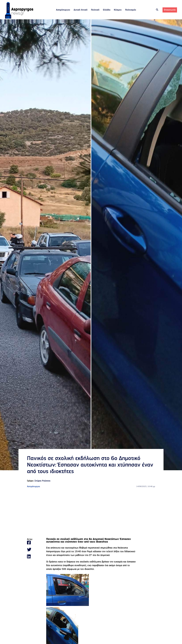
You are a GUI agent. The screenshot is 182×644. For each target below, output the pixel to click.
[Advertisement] (91, 513)
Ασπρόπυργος (63, 10)
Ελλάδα (107, 10)
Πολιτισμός (131, 10)
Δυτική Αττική (81, 10)
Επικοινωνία (170, 10)
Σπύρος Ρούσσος (42, 481)
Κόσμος (118, 10)
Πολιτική (95, 10)
